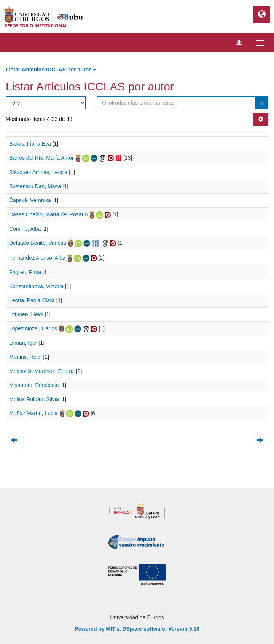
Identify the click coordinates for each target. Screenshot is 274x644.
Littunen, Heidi (26, 314)
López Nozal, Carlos (33, 328)
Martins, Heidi (25, 357)
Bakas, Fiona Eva (30, 144)
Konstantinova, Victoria (36, 286)
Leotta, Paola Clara (32, 300)
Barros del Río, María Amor (41, 158)
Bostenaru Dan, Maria (35, 186)
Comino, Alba (25, 229)
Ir (262, 103)
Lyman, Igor (23, 343)
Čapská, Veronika (30, 200)
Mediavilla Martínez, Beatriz (42, 371)
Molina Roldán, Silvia (34, 399)
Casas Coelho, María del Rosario (48, 214)
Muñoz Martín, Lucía (33, 413)
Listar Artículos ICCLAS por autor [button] (51, 70)
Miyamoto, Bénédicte (34, 385)
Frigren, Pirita (25, 272)
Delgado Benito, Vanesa (38, 243)
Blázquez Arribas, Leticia (38, 172)
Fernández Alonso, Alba (37, 258)
